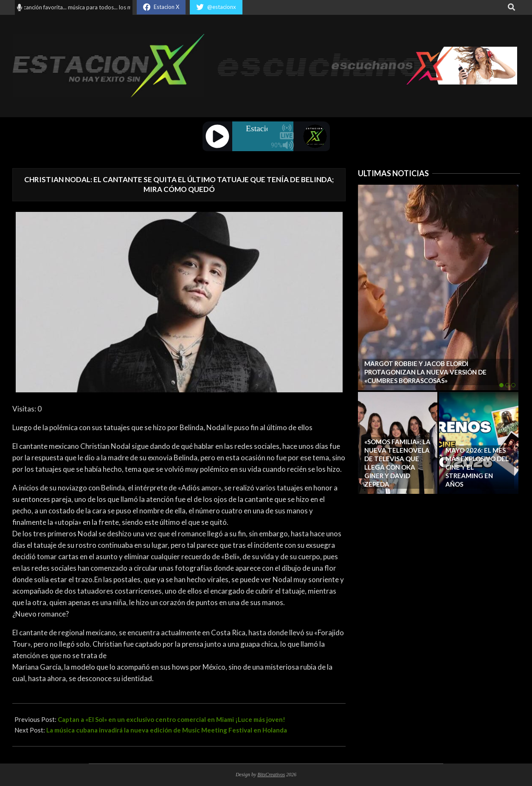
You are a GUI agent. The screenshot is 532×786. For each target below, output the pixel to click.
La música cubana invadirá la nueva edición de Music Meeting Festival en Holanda (167, 730)
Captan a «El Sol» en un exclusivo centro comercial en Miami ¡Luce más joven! (172, 719)
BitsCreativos (271, 775)
